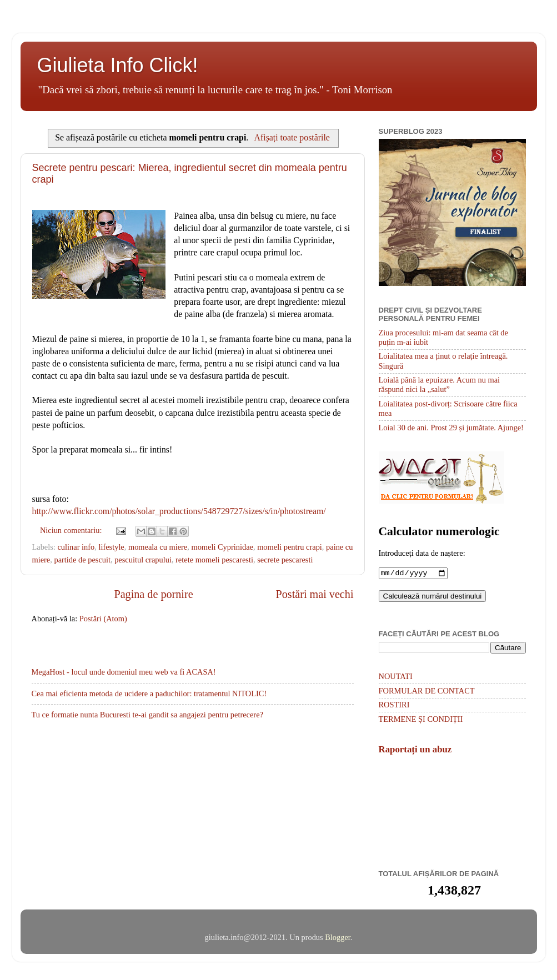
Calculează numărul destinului (433, 597)
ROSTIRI (394, 706)
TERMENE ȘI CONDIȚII (421, 720)
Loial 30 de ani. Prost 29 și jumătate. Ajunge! (451, 428)
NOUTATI (396, 677)
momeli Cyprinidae (222, 547)
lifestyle (111, 547)
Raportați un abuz (415, 750)
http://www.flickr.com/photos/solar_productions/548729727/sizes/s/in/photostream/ (179, 511)
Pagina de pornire (153, 594)
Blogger (338, 938)
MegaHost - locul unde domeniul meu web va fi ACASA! (124, 672)
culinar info (76, 547)
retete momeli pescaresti (214, 560)
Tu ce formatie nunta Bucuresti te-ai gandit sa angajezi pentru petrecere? (147, 715)
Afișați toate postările (292, 137)
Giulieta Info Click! (118, 65)
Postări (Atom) (103, 619)
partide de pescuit (82, 560)
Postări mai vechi (315, 594)
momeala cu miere (158, 547)
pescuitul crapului (143, 560)
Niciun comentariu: (72, 530)
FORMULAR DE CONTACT (427, 692)
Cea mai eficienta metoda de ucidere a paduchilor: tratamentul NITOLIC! (149, 693)
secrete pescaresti (285, 560)
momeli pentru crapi (290, 547)
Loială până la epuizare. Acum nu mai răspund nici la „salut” (440, 385)
